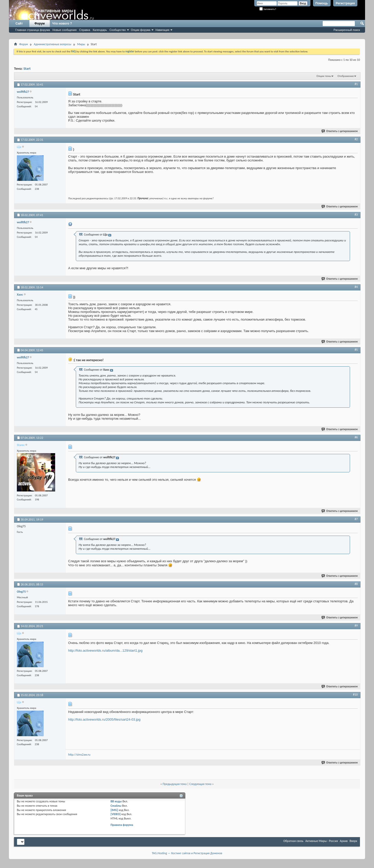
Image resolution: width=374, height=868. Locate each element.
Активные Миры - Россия (322, 841)
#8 (356, 584)
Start (27, 69)
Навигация (162, 30)
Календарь (100, 30)
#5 (356, 350)
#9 (356, 626)
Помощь (322, 3)
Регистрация (345, 3)
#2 (356, 139)
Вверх (353, 841)
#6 (356, 437)
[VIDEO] (116, 814)
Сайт (19, 24)
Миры (81, 44)
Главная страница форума (33, 30)
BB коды (116, 801)
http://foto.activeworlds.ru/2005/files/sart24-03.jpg (104, 719)
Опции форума (141, 30)
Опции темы (324, 76)
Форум (40, 24)
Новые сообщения (65, 30)
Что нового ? (62, 24)
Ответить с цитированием (340, 131)
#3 (356, 215)
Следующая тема (200, 784)
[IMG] (114, 810)
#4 (356, 287)
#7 (356, 519)
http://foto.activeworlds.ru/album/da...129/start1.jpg (105, 650)
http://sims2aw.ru (79, 755)
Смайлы (116, 806)
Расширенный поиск (347, 30)
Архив (344, 841)
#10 (355, 695)
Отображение (346, 76)
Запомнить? (268, 9)
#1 (356, 84)
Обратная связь (293, 841)
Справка (85, 30)
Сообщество (118, 30)
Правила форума (122, 825)
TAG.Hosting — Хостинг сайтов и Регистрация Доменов (187, 853)
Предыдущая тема (175, 784)
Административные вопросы (52, 44)
